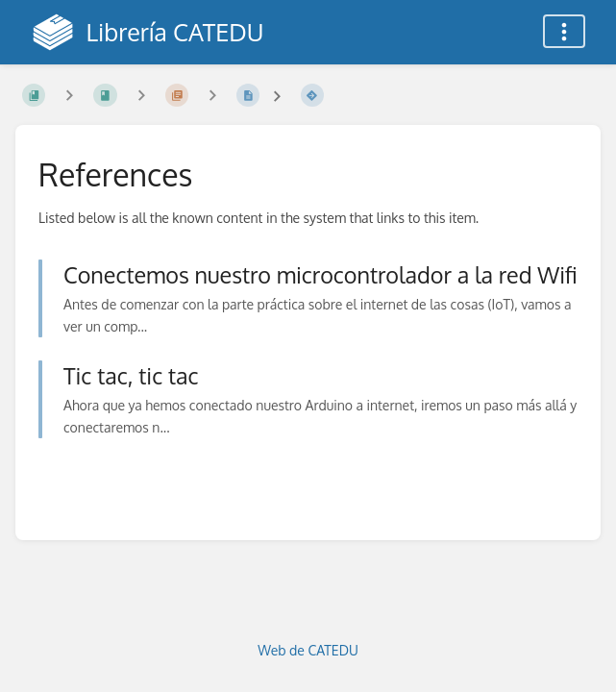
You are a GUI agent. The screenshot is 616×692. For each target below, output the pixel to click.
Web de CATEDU (308, 650)
